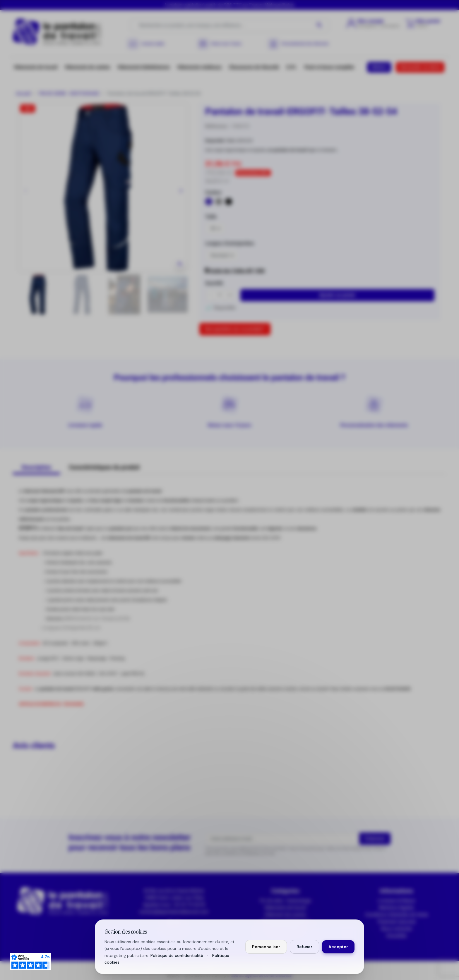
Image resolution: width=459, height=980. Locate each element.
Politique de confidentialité (177, 955)
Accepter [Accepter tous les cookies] (338, 947)
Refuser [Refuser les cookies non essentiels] (304, 947)
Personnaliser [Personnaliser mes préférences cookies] (266, 947)
